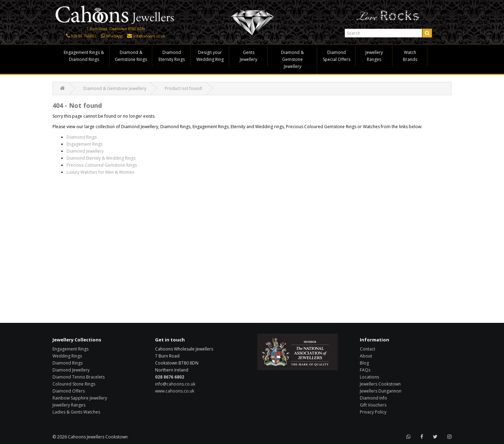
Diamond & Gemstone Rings (131, 56)
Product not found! (184, 88)
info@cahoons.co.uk (149, 36)
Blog (364, 363)
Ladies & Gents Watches (76, 412)
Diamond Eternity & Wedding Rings (101, 158)
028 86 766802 (84, 36)
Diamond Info (373, 398)
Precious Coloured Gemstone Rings (102, 165)
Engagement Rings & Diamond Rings (84, 56)
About (366, 356)
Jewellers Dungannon (381, 391)
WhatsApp (114, 36)
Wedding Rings (67, 356)
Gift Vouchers (373, 405)
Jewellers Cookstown (380, 384)
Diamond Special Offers (337, 56)
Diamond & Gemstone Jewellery (292, 59)
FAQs (365, 370)
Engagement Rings (85, 144)
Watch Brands (410, 56)
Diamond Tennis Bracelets (79, 377)
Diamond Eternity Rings (172, 56)
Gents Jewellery (248, 56)
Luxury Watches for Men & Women (100, 172)
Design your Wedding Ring (210, 56)
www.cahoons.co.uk (175, 391)
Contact (367, 349)
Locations (369, 377)
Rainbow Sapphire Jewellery (80, 398)
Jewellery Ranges (374, 56)
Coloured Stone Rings (74, 384)
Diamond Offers (69, 391)
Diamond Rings (82, 137)
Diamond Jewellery (85, 151)
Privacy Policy (373, 412)
